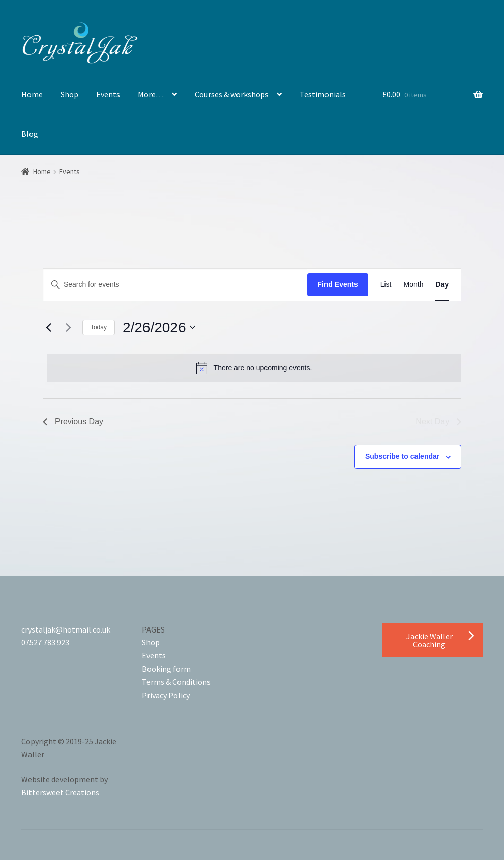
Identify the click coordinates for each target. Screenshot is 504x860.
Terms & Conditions (176, 682)
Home (32, 94)
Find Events (337, 284)
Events (108, 94)
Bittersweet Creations (60, 792)
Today (99, 327)
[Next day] (69, 327)
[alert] (254, 368)
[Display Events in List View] (386, 285)
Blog (30, 134)
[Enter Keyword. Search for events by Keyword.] (175, 285)
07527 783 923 (45, 642)
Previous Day (73, 422)
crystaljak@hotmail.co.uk (66, 629)
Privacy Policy (166, 695)
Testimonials (323, 94)
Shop (69, 94)
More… (151, 94)
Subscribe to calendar (402, 456)
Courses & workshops (232, 94)
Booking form (166, 669)
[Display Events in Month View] (414, 285)
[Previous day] (49, 327)
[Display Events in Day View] (442, 285)
